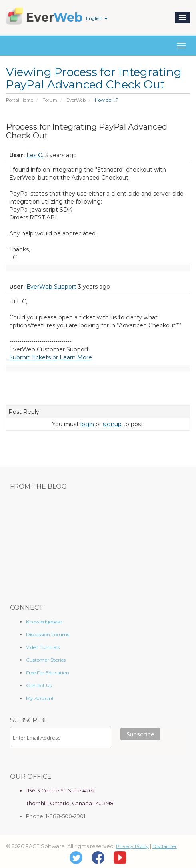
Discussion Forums (48, 634)
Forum (50, 100)
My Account (40, 698)
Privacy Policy (132, 846)
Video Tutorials (43, 647)
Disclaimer (165, 846)
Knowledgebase (44, 622)
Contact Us (39, 685)
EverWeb (76, 100)
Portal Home (20, 100)
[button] (182, 18)
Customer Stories (46, 660)
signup (112, 424)
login (87, 424)
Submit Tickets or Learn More (51, 357)
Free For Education (48, 673)
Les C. (35, 155)
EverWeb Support (51, 287)
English (97, 18)
